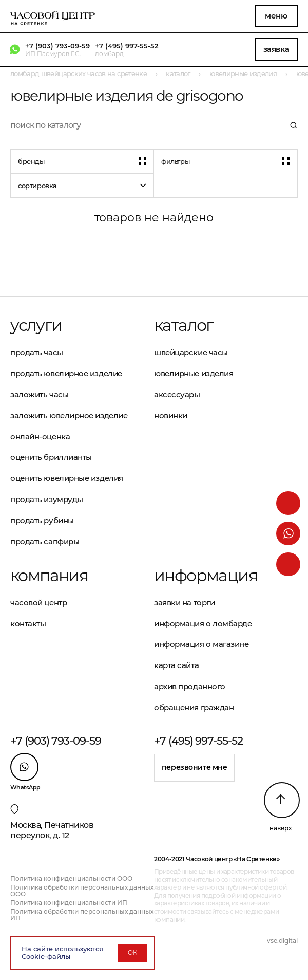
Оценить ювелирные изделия (67, 478)
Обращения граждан (194, 707)
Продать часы (37, 352)
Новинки (171, 415)
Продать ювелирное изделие (66, 373)
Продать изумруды (47, 499)
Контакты (28, 624)
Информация (206, 576)
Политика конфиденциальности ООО (71, 879)
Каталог (184, 325)
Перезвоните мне (195, 767)
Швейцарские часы (191, 352)
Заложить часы (39, 394)
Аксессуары (177, 394)
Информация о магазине (201, 644)
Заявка (276, 49)
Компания (49, 576)
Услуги (36, 325)
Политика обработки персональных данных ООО (82, 891)
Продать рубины (42, 520)
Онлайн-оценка (40, 437)
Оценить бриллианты (51, 457)
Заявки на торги (184, 603)
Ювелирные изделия (194, 373)
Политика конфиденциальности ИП (69, 903)
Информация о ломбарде (203, 624)
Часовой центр (38, 603)
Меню (276, 16)
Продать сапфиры (45, 541)
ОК (132, 953)
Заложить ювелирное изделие (69, 415)
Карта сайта (176, 665)
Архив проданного (190, 686)
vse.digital (282, 941)
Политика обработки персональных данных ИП (82, 915)
